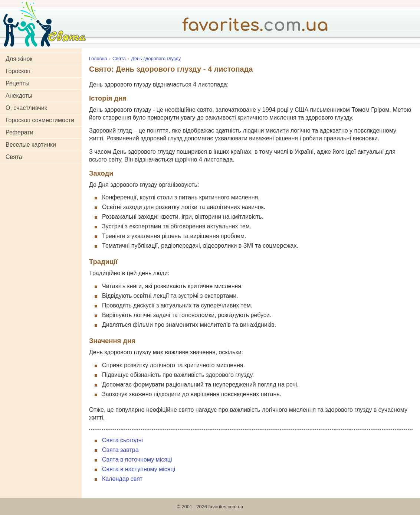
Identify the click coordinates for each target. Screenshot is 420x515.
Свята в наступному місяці (139, 469)
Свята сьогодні (122, 440)
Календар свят (122, 479)
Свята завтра (120, 450)
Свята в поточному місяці (137, 459)
